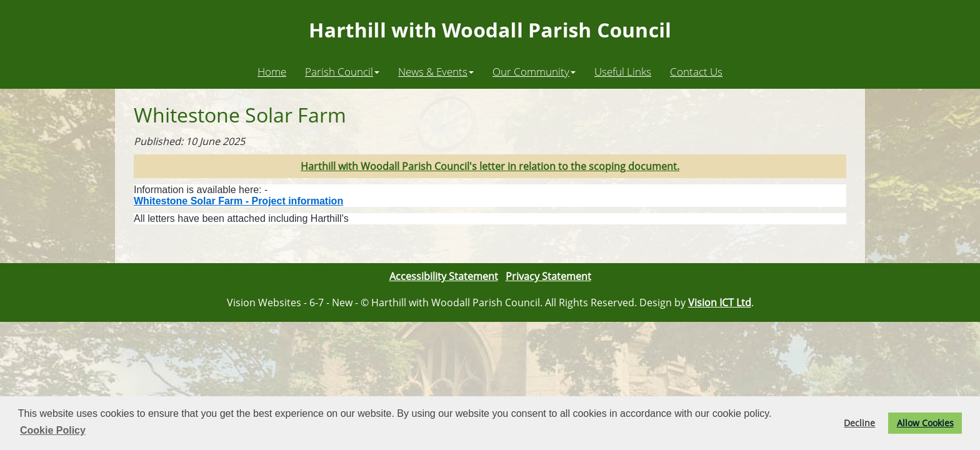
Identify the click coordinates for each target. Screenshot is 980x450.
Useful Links (623, 71)
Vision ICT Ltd (720, 302)
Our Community (534, 71)
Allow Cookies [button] (925, 423)
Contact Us (696, 71)
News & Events (436, 71)
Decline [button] (859, 423)
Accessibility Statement (444, 276)
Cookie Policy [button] (53, 430)
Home (272, 71)
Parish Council (342, 71)
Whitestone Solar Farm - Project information (238, 201)
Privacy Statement (548, 276)
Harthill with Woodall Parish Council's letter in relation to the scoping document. (490, 166)
